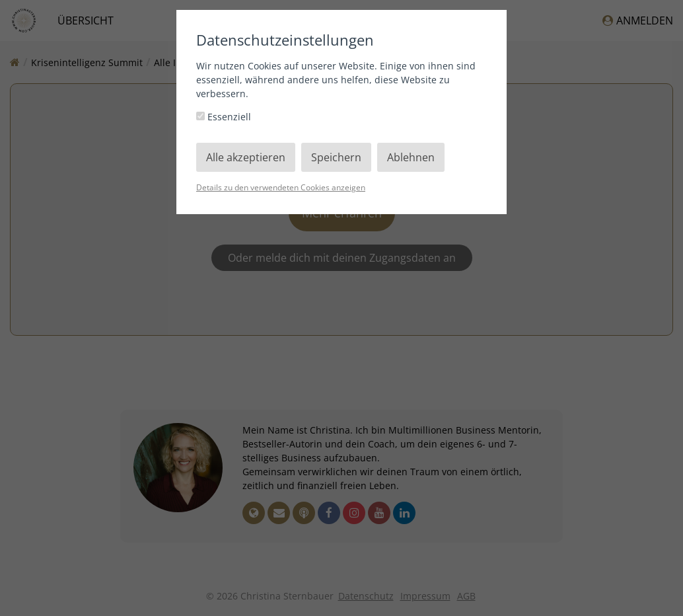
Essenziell (224, 117)
